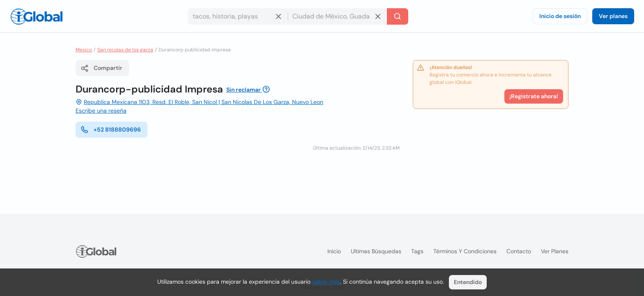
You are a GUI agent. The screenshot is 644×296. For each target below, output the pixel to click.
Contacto (519, 251)
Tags (417, 251)
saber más (326, 282)
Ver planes (613, 16)
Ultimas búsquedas (376, 251)
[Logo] (37, 16)
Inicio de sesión (560, 16)
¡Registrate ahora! (534, 96)
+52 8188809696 (111, 129)
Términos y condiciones (465, 251)
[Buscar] (398, 16)
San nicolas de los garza (125, 50)
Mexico (84, 50)
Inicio (334, 251)
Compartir (101, 68)
